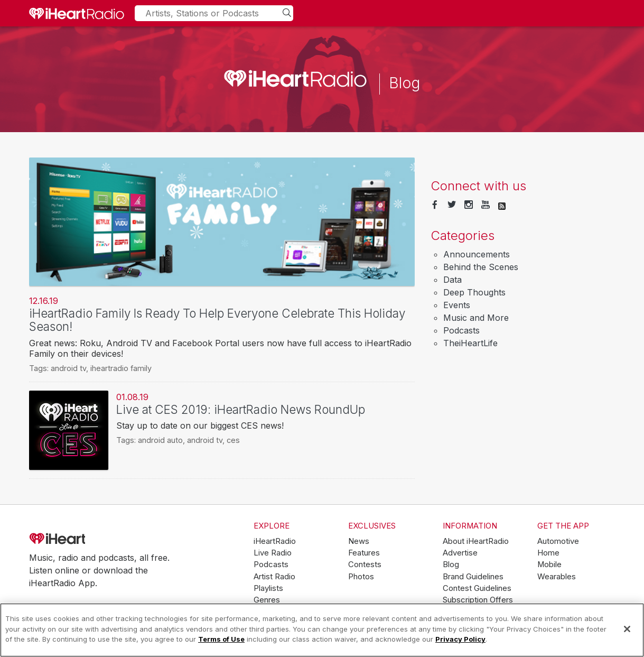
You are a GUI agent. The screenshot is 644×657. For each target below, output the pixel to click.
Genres (267, 600)
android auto (160, 440)
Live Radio (273, 553)
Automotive (558, 541)
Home (548, 553)
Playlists (268, 588)
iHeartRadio (87, 539)
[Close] (627, 629)
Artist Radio (274, 577)
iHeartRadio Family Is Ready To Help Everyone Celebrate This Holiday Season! (217, 320)
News (359, 541)
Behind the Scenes (481, 267)
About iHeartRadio (476, 541)
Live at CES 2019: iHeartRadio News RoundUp (241, 409)
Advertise (460, 553)
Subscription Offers (478, 600)
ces (233, 440)
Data (452, 280)
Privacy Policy (460, 639)
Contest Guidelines (477, 588)
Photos (361, 577)
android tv (68, 368)
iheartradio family (121, 368)
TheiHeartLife (470, 343)
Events (457, 305)
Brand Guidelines (473, 577)
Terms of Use (221, 639)
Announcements (477, 254)
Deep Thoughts (474, 292)
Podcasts (461, 330)
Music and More (476, 318)
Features (364, 553)
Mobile (549, 565)
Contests (365, 565)
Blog (451, 565)
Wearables (557, 577)
